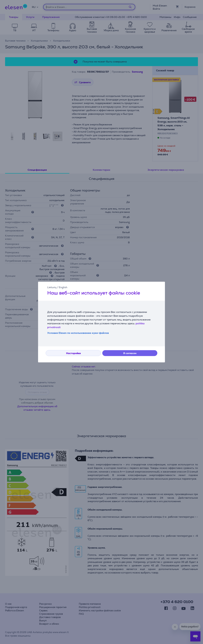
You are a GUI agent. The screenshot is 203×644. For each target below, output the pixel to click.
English (63, 287)
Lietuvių (52, 287)
